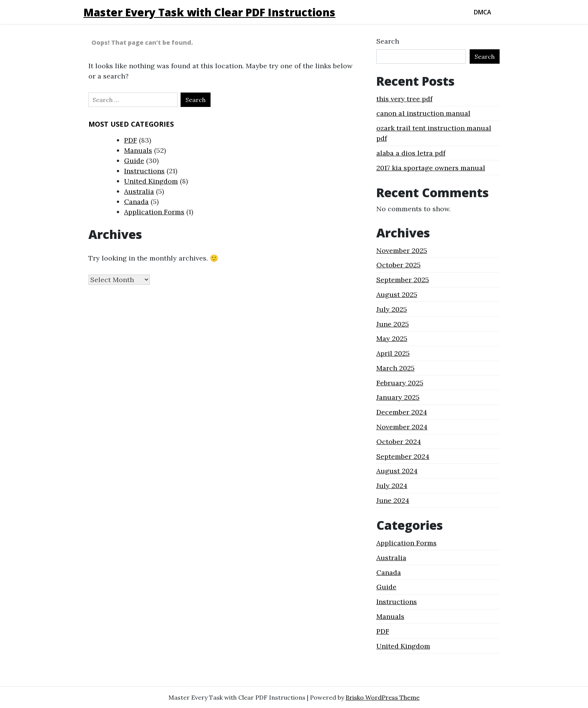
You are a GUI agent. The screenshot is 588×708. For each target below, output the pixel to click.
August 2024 (397, 471)
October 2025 (399, 265)
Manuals (138, 150)
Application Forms (154, 212)
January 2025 (398, 397)
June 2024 (393, 500)
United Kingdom (151, 181)
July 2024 (392, 486)
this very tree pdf (404, 99)
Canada (136, 202)
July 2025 (392, 309)
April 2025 (393, 353)
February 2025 (400, 383)
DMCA (483, 12)
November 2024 (402, 427)
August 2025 (397, 294)
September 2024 (403, 456)
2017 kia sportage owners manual (431, 168)
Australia (139, 191)
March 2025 (395, 368)
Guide (134, 161)
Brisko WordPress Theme (383, 697)
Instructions (144, 171)
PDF (130, 140)
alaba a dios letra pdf (411, 153)
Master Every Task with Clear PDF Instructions (209, 12)
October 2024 (399, 442)
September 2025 (403, 280)
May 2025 (392, 338)
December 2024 (402, 412)
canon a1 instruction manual (423, 113)
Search (388, 41)
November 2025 (402, 250)
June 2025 (393, 324)
